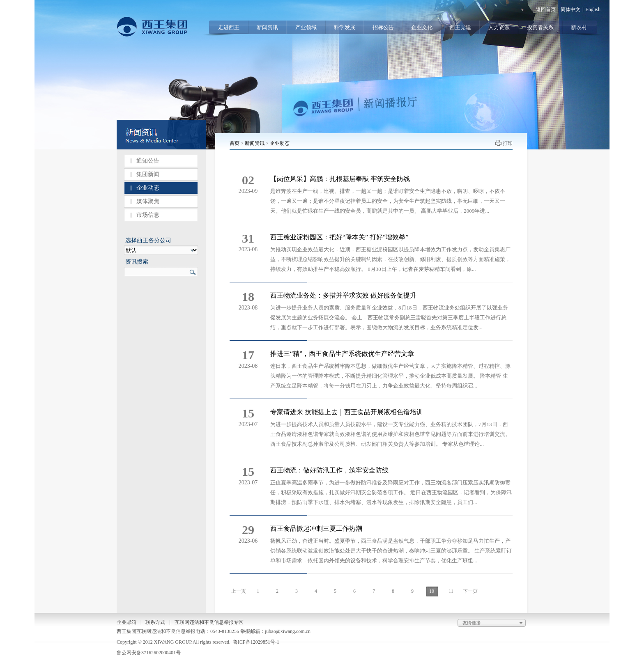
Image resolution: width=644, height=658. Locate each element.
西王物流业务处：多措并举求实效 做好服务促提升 (343, 295)
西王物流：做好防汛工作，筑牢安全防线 (329, 470)
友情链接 (493, 623)
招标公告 (383, 27)
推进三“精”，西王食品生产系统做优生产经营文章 (342, 354)
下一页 (470, 591)
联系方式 (155, 622)
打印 (508, 143)
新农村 (579, 27)
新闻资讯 (267, 27)
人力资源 (499, 27)
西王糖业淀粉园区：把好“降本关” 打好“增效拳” (339, 237)
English (593, 9)
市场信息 (148, 215)
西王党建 (460, 27)
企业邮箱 (126, 622)
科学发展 (345, 27)
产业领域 (306, 27)
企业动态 (148, 188)
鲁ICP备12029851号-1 (256, 642)
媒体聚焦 (148, 201)
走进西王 (229, 27)
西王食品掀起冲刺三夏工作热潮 (316, 528)
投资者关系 (540, 27)
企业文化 (422, 27)
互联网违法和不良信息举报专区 (209, 622)
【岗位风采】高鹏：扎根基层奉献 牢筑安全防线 (340, 179)
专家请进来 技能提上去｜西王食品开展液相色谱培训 (347, 412)
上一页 (239, 591)
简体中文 (570, 9)
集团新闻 (148, 174)
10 (432, 591)
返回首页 (546, 9)
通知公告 (148, 161)
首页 (235, 143)
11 (451, 591)
